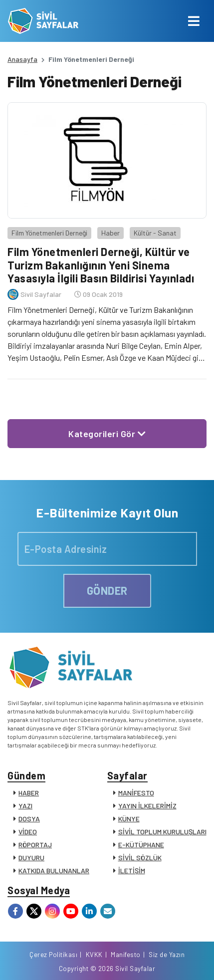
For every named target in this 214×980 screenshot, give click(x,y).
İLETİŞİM (132, 870)
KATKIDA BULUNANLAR (54, 870)
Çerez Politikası (53, 955)
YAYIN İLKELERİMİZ (147, 806)
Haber (110, 233)
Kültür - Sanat (155, 233)
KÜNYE (129, 819)
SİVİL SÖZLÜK (140, 857)
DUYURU (31, 857)
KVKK (94, 955)
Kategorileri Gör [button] (107, 434)
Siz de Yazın (167, 955)
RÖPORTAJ (35, 845)
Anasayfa (22, 59)
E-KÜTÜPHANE (141, 845)
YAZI (25, 806)
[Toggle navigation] (194, 21)
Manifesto (126, 955)
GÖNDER (107, 590)
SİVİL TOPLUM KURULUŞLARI (162, 832)
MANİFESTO (136, 793)
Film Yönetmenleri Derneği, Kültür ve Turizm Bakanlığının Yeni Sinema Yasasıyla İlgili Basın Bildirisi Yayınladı (101, 265)
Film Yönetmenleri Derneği (49, 233)
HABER (29, 793)
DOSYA (29, 819)
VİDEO (28, 832)
